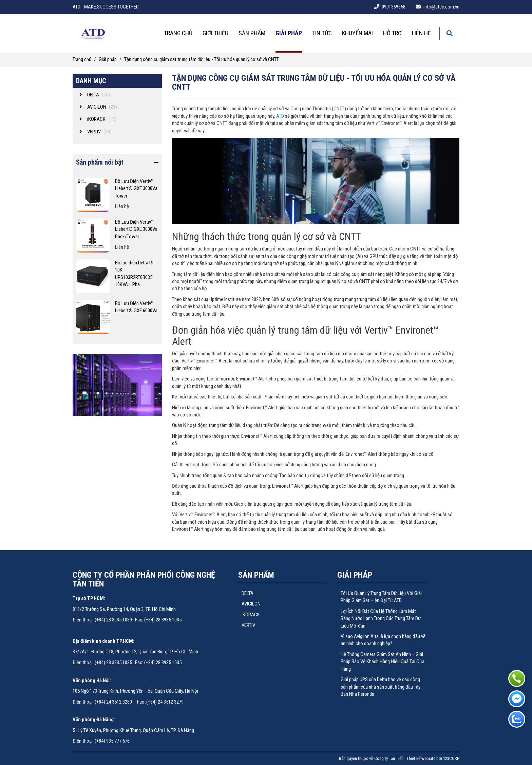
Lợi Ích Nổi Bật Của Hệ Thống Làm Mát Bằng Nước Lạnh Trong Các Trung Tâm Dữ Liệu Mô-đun (381, 619)
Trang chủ (178, 33)
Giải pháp (289, 33)
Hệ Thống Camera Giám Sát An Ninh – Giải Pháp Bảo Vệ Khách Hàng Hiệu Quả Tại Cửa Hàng (383, 662)
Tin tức (322, 33)
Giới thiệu (215, 33)
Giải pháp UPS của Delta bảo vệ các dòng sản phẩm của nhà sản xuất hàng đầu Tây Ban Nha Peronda (381, 687)
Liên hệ (421, 33)
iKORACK (251, 615)
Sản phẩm (252, 33)
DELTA (248, 593)
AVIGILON (251, 604)
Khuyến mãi (357, 33)
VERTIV (248, 625)
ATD (280, 116)
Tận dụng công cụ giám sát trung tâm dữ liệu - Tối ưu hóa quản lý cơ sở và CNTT (202, 59)
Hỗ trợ (392, 33)
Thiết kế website (421, 758)
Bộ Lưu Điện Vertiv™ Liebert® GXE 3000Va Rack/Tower (136, 229)
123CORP (451, 758)
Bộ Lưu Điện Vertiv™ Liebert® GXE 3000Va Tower (136, 189)
